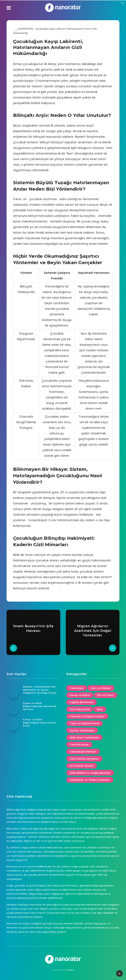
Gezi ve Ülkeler (101, 688)
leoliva (71, 970)
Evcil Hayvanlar (80, 709)
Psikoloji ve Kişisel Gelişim (87, 716)
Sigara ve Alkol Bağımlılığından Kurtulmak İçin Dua (40, 706)
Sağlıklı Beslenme (82, 702)
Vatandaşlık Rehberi (83, 752)
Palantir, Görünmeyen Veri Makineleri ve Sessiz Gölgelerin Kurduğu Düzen (40, 690)
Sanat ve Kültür (80, 695)
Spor (100, 709)
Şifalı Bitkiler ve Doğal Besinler (90, 773)
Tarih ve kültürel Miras (84, 723)
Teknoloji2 (77, 688)
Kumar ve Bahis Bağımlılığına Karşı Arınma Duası (40, 723)
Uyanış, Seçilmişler (82, 730)
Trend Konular (79, 745)
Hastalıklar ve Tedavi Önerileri (90, 780)
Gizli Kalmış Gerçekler (84, 759)
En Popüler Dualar (82, 766)
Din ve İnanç (105, 695)
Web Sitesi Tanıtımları (84, 737)
